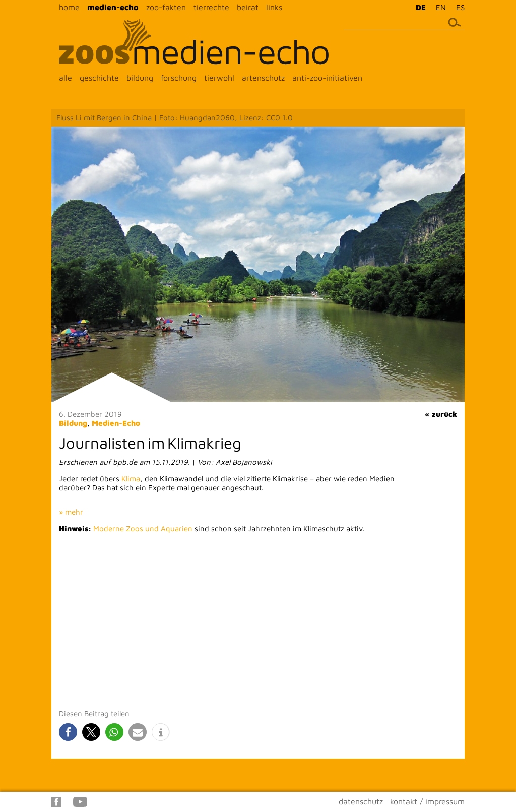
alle (66, 78)
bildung (140, 78)
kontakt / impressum (427, 801)
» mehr (71, 512)
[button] (68, 732)
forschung (179, 78)
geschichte (99, 78)
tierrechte (211, 7)
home (69, 7)
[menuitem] (418, 7)
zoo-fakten (166, 7)
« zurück (441, 414)
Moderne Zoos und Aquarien (143, 528)
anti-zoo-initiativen (327, 78)
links (274, 7)
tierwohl (219, 78)
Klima (131, 479)
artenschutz (263, 78)
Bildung (73, 423)
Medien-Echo (116, 423)
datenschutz (361, 801)
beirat (248, 7)
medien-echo (113, 7)
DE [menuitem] (421, 7)
